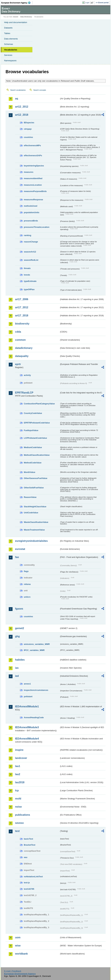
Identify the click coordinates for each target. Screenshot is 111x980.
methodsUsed (31, 206)
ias (17, 668)
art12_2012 (22, 107)
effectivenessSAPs (33, 155)
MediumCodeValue (33, 447)
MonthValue (30, 472)
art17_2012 (22, 307)
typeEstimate (30, 281)
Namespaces (10, 61)
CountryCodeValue (33, 413)
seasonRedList (31, 260)
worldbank (21, 954)
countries (28, 137)
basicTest (28, 839)
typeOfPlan (29, 289)
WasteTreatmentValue (34, 530)
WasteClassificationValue (36, 522)
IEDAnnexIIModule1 (27, 706)
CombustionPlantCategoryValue (39, 404)
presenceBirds (31, 221)
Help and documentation (16, 22)
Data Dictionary (26, 17)
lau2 (18, 774)
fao (17, 557)
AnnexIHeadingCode (34, 717)
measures (29, 172)
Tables (7, 33)
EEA (17, 3)
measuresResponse (33, 200)
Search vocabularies (18, 90)
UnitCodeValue (31, 513)
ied (17, 676)
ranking (27, 235)
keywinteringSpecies (34, 166)
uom (18, 937)
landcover (21, 758)
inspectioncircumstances (36, 690)
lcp (17, 790)
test (17, 831)
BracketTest (30, 845)
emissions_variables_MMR (37, 644)
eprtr (18, 364)
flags (26, 571)
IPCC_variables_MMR (34, 650)
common (20, 340)
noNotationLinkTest (33, 877)
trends (27, 275)
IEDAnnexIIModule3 (27, 727)
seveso (19, 823)
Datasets (8, 28)
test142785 (29, 889)
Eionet (16, 17)
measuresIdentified (33, 178)
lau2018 (20, 782)
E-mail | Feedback (13, 971)
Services (8, 55)
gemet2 (20, 628)
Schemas (9, 44)
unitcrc (27, 597)
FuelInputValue (31, 430)
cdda (18, 332)
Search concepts (40, 90)
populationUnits (32, 212)
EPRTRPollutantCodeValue (37, 423)
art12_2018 (22, 115)
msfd (18, 799)
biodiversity (22, 324)
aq (17, 99)
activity (27, 375)
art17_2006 (22, 299)
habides (20, 660)
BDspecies (29, 123)
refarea (27, 584)
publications (23, 815)
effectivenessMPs (32, 145)
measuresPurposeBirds (35, 191)
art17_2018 (22, 316)
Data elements (11, 39)
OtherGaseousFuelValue (36, 478)
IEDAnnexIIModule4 (27, 739)
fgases (19, 609)
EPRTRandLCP (24, 393)
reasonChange (31, 242)
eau (26, 857)
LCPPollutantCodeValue (35, 438)
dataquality (22, 356)
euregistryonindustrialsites (31, 541)
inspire (19, 750)
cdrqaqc (28, 129)
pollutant (28, 696)
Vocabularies (11, 50)
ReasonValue (30, 497)
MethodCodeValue (33, 463)
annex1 (27, 684)
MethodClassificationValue (37, 455)
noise (18, 807)
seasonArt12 (30, 252)
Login (87, 3)
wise (18, 946)
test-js (27, 883)
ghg (17, 636)
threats (27, 268)
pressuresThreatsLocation (37, 227)
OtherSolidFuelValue (34, 488)
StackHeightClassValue (35, 507)
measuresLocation (33, 185)
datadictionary (24, 348)
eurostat (20, 549)
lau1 (18, 766)
